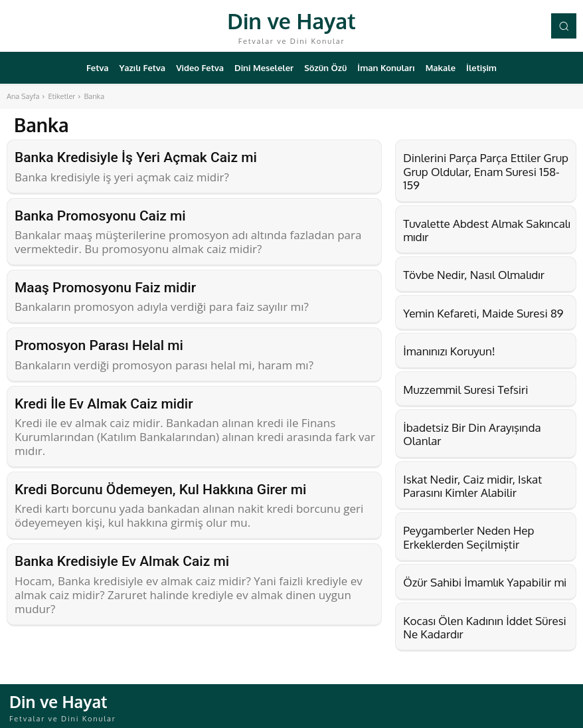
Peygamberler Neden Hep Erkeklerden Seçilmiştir (468, 537)
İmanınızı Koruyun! (449, 351)
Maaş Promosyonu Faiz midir (105, 284)
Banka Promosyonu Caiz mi (100, 213)
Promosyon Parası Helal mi (99, 340)
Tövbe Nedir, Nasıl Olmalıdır (474, 275)
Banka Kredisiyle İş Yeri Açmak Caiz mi (136, 157)
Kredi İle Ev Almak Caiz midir (104, 397)
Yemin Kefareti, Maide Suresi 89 (483, 313)
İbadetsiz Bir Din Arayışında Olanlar (472, 434)
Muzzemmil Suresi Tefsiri (465, 390)
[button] (564, 26)
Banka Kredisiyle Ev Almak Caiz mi (122, 551)
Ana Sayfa (23, 96)
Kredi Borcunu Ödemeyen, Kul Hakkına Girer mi (160, 481)
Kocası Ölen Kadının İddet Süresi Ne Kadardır (484, 627)
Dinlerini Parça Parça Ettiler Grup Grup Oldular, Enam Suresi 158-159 (486, 171)
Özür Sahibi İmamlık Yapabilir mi (485, 582)
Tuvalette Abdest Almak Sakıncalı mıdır (487, 230)
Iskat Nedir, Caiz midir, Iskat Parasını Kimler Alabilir (472, 486)
